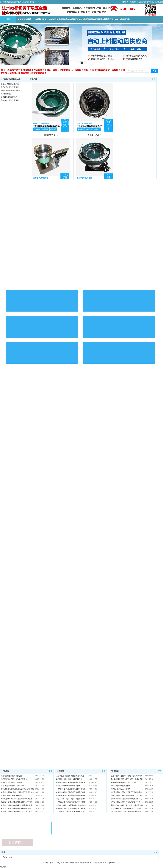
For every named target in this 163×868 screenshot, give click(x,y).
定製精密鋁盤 (6, 94)
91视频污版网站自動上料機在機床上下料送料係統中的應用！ (18, 802)
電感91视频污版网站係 (9, 97)
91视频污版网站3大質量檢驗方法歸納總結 (71, 805)
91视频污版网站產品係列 (12, 79)
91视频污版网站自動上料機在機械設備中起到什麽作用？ (18, 809)
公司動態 (60, 771)
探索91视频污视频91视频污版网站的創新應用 (17, 789)
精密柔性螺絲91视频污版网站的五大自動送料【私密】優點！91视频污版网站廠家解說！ (127, 795)
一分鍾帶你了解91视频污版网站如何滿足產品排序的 (72, 812)
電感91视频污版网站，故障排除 (12, 786)
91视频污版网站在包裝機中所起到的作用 (71, 782)
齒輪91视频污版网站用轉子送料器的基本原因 (72, 792)
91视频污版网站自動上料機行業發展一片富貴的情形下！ (18, 812)
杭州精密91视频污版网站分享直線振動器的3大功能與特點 (72, 809)
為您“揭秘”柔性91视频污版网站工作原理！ (126, 809)
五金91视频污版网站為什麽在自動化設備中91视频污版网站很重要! (72, 795)
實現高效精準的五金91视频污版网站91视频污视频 (18, 799)
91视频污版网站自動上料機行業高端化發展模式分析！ (18, 805)
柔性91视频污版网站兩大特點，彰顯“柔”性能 (127, 805)
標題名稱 (33, 79)
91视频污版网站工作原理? (120, 789)
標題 (3, 852)
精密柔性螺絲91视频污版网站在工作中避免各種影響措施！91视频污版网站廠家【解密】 (127, 802)
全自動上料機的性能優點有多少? (68, 786)
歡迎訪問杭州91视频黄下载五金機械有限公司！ (17, 2)
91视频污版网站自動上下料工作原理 (124, 782)
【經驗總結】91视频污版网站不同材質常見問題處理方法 (72, 802)
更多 (153, 79)
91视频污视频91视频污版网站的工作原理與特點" (18, 792)
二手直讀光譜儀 (7, 857)
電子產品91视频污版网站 (10, 87)
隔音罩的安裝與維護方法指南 (11, 782)
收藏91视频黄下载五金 (146, 2)
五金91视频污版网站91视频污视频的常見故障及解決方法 (127, 776)
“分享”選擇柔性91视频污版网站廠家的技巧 (126, 812)
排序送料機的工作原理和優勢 (11, 795)
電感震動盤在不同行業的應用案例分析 (15, 779)
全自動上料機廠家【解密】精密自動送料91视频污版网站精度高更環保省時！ (127, 779)
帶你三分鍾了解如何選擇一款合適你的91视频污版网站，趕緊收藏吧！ (72, 799)
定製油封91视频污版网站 (10, 100)
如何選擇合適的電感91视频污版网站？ (70, 779)
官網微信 (125, 2)
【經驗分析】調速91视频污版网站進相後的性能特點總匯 (72, 789)
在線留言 (133, 2)
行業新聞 (5, 771)
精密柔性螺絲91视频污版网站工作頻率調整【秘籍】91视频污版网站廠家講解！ (127, 792)
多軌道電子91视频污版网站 (11, 90)
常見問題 (115, 771)
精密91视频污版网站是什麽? (121, 786)
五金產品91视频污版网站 (10, 84)
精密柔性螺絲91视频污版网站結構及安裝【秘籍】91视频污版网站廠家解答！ (127, 799)
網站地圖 (160, 2)
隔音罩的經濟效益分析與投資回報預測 (70, 776)
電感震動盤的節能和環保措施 (11, 776)
